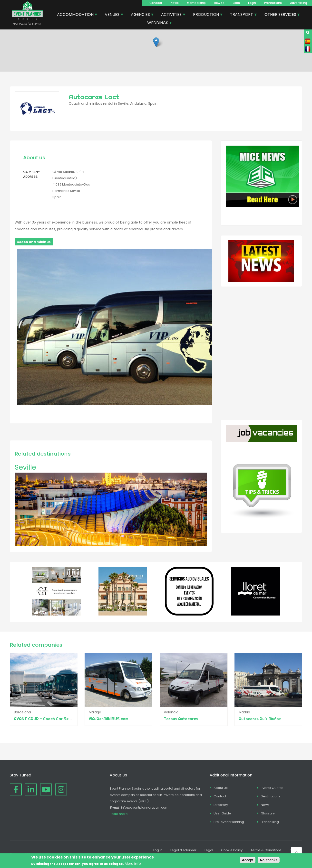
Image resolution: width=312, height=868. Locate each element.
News (175, 3)
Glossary (268, 813)
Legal (209, 850)
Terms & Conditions (266, 850)
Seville (25, 467)
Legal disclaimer (183, 850)
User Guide (222, 813)
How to (219, 3)
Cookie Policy (232, 850)
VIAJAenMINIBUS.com (108, 719)
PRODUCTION (206, 15)
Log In (158, 850)
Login (252, 3)
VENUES (112, 15)
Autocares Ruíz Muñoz (260, 719)
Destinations (271, 796)
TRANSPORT (242, 15)
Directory (221, 805)
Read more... (120, 814)
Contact (156, 3)
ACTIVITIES (172, 15)
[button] (156, 42)
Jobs (236, 3)
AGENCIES (141, 15)
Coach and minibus (34, 242)
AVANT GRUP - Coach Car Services (47, 719)
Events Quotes (272, 788)
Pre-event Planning (229, 822)
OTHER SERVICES (281, 15)
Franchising (270, 822)
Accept (248, 860)
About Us (221, 788)
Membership (196, 3)
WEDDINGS (158, 23)
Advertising (299, 3)
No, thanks (269, 860)
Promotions (273, 3)
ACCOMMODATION (76, 15)
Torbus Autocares (181, 719)
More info (133, 864)
